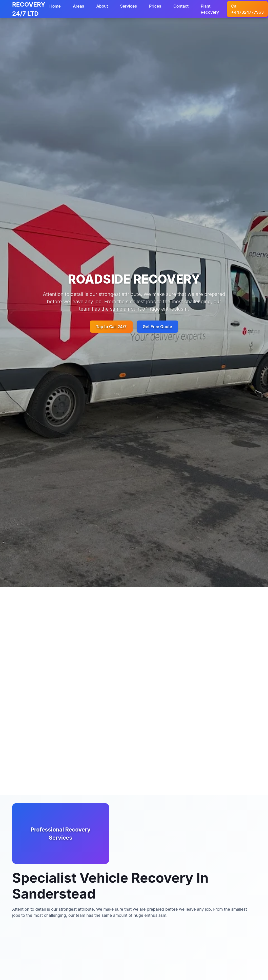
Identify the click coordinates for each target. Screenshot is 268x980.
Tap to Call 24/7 (111, 327)
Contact (181, 6)
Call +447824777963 (247, 9)
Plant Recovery (210, 9)
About (102, 6)
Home (55, 6)
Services (128, 6)
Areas (78, 6)
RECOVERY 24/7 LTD (29, 9)
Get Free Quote (157, 327)
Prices (155, 6)
